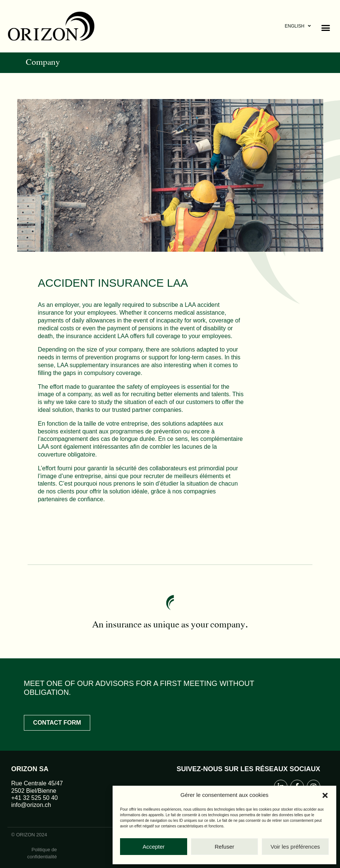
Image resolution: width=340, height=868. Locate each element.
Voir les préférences (295, 847)
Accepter (153, 847)
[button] (325, 795)
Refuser (225, 847)
